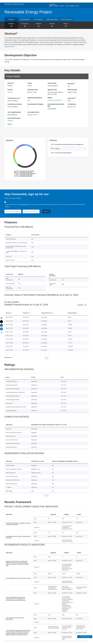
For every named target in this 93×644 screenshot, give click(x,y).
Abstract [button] (11, 25)
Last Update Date (33, 112)
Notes (9, 124)
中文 (77, 6)
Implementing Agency (35, 98)
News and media (52, 19)
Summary (11, 19)
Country (10, 90)
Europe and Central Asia (55, 100)
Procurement (25, 19)
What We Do (8, 4)
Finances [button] (39, 25)
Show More (9, 47)
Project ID (11, 83)
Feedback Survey (85, 637)
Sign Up (46, 211)
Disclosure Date (33, 90)
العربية (67, 6)
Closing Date (72, 104)
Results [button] (66, 25)
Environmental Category (36, 104)
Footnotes (8, 357)
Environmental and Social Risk (56, 105)
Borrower (71, 83)
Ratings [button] (52, 25)
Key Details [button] (25, 25)
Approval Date (52, 90)
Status (30, 83)
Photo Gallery (66, 19)
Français (62, 6)
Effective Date (72, 90)
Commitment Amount (15, 104)
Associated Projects (14, 118)
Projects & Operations (18, 4)
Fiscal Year (72, 98)
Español (56, 6)
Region (50, 98)
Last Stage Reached (14, 112)
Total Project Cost (14, 98)
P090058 (10, 121)
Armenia (10, 92)
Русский (72, 6)
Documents (39, 19)
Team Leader (52, 83)
